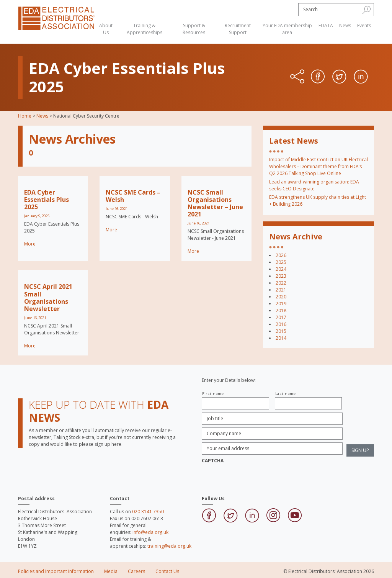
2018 (281, 310)
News (345, 25)
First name (213, 394)
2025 (281, 262)
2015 (281, 331)
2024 (281, 269)
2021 (281, 290)
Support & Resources (194, 29)
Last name (286, 394)
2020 (281, 297)
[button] (367, 10)
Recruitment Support (238, 29)
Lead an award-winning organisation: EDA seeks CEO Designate (314, 185)
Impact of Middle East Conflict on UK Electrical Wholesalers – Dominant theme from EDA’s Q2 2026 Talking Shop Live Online (318, 166)
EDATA (326, 25)
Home (25, 116)
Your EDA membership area (287, 29)
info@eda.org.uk (150, 532)
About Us (106, 29)
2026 (281, 255)
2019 (281, 304)
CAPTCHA (213, 461)
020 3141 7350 (148, 512)
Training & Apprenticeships (145, 29)
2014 (281, 338)
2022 (281, 283)
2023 (281, 276)
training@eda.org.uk (169, 546)
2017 (281, 317)
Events (364, 25)
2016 (281, 324)
